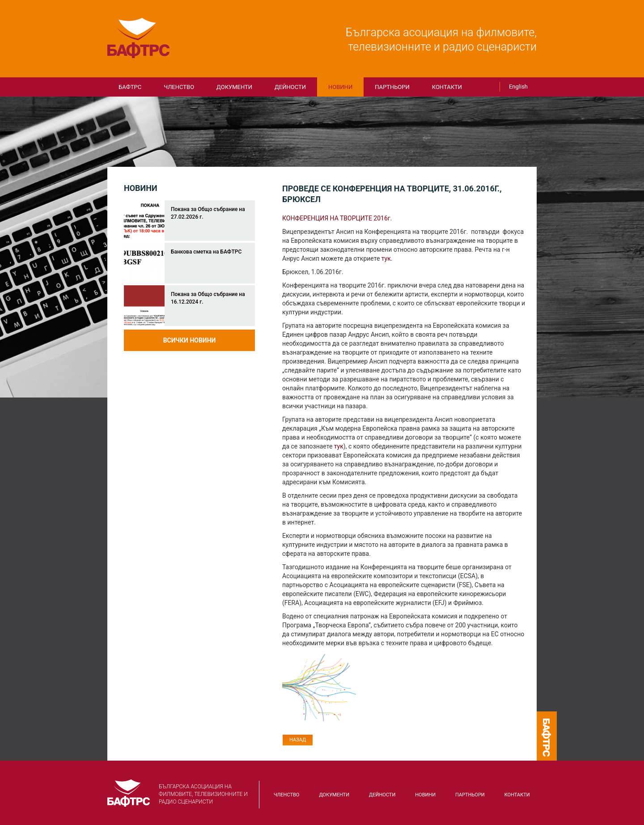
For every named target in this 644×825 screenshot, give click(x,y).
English (518, 87)
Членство (179, 87)
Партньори (392, 87)
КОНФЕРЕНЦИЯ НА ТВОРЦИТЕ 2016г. (338, 218)
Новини (340, 87)
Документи (234, 87)
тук (386, 258)
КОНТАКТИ (447, 87)
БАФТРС (139, 38)
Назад (298, 740)
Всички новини (190, 340)
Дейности (290, 87)
